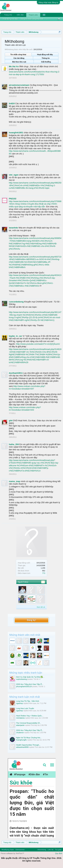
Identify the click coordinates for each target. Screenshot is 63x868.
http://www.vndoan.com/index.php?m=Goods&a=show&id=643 (25, 409)
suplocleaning (21, 679)
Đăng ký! (31, 620)
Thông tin (46, 58)
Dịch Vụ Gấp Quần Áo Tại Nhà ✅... (30, 677)
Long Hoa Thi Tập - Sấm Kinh (28, 701)
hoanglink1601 (16, 133)
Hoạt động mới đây (45, 54)
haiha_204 (14, 444)
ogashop (19, 703)
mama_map (15, 481)
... (47, 19)
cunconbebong (16, 302)
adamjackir (20, 725)
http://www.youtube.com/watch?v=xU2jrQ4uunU (38, 344)
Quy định (59, 853)
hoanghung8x (21, 740)
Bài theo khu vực (19, 62)
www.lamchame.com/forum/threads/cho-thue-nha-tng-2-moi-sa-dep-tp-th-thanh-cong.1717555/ (34, 73)
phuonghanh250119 (24, 686)
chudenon (20, 733)
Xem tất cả (41, 607)
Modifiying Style (8, 850)
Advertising (42, 850)
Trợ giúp (58, 850)
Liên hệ (50, 850)
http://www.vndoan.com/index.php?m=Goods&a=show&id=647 (27, 388)
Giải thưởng (46, 62)
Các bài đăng (19, 58)
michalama (20, 718)
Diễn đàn (20, 15)
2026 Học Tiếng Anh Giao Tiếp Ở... (30, 684)
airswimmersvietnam (19, 85)
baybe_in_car (15, 336)
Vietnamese (20, 850)
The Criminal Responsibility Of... (29, 723)
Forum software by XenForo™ (12, 853)
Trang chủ (8, 15)
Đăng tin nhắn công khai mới (32, 19)
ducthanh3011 (16, 373)
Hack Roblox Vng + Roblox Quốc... (30, 716)
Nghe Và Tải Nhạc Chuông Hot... (29, 738)
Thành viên (33, 15)
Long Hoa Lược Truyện (25, 708)
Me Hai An (14, 66)
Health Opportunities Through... (28, 745)
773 (44, 573)
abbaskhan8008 (22, 747)
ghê (11, 420)
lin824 (12, 103)
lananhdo (13, 228)
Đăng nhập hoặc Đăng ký (48, 2)
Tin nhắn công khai (18, 54)
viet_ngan (14, 175)
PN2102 (13, 199)
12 (43, 582)
